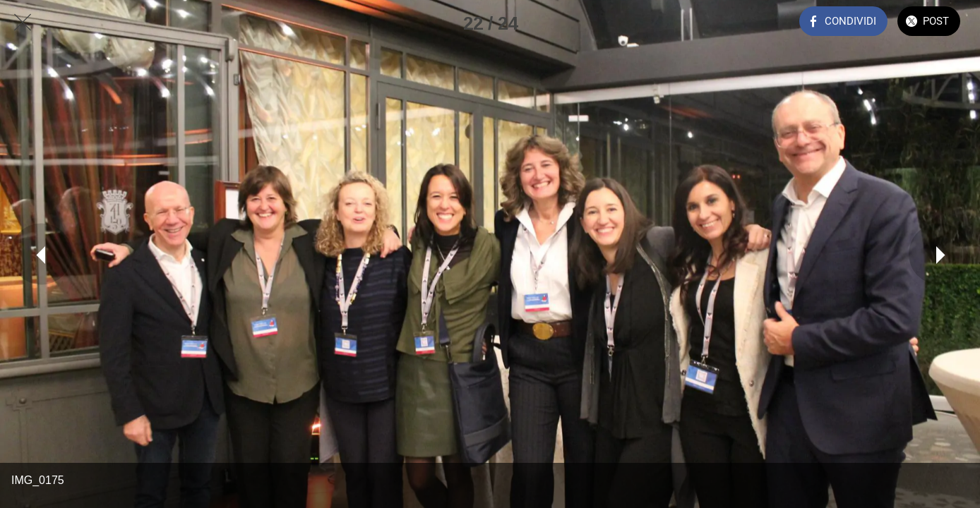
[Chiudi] (23, 23)
